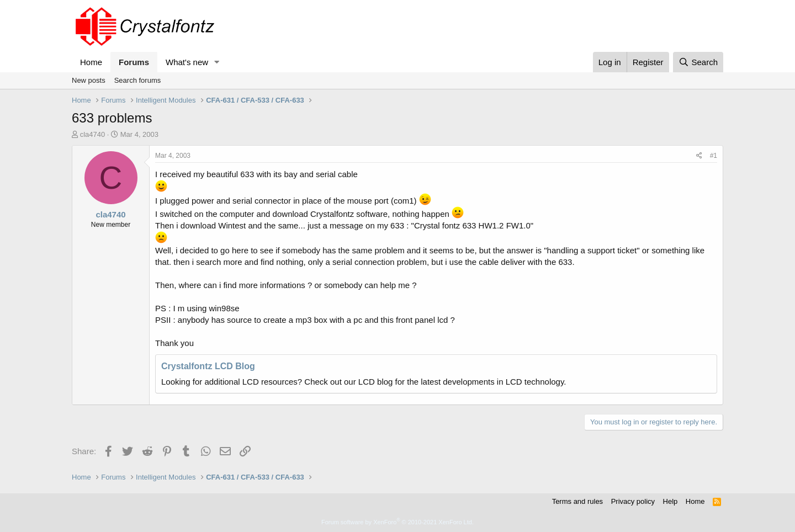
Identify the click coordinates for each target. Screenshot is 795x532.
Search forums (138, 80)
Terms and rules (577, 501)
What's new (187, 62)
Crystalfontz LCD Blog (208, 366)
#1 (714, 156)
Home (91, 62)
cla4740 (93, 134)
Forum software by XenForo (397, 522)
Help (671, 501)
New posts (89, 80)
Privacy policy (633, 501)
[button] (217, 62)
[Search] (698, 62)
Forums (134, 62)
